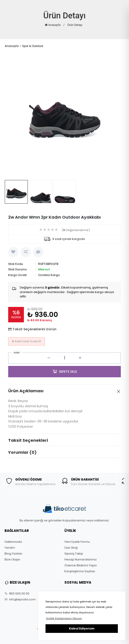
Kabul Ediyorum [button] (82, 628)
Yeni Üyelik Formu (77, 542)
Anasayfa (53, 25)
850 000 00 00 (17, 594)
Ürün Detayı (75, 25)
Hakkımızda (13, 542)
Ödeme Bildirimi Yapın (81, 565)
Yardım (10, 548)
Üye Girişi (71, 548)
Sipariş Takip (74, 554)
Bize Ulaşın (12, 560)
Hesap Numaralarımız (81, 560)
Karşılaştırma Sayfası (80, 571)
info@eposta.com (20, 600)
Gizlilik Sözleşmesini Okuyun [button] (64, 618)
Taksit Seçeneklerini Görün (34, 329)
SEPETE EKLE (64, 371)
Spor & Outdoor (33, 46)
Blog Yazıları (13, 554)
